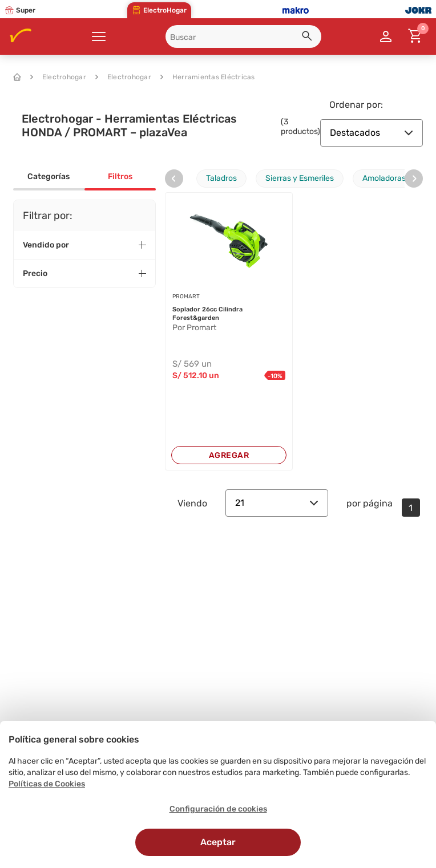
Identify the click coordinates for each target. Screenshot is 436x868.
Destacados (372, 133)
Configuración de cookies (218, 809)
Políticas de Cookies (47, 784)
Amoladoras (384, 178)
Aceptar (218, 842)
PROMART (186, 297)
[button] (309, 38)
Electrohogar (58, 77)
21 (277, 503)
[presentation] (174, 179)
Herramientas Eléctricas (208, 77)
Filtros (120, 177)
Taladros (221, 178)
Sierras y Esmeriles (300, 178)
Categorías (49, 177)
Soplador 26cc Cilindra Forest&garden (207, 314)
